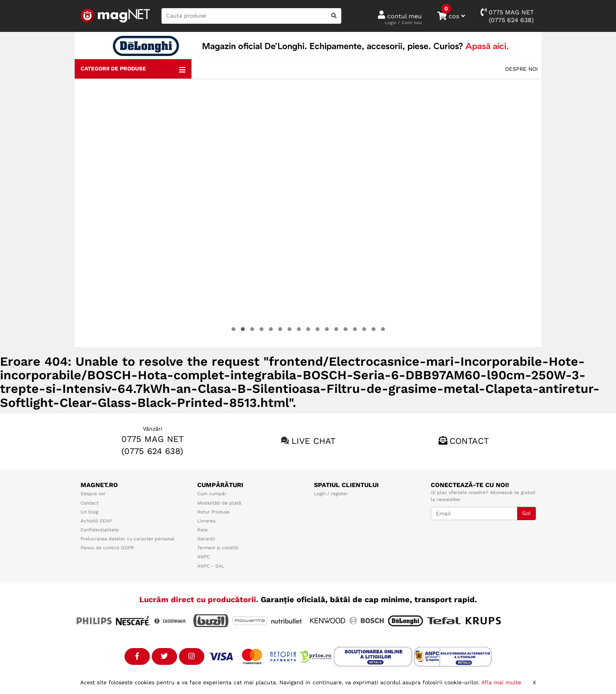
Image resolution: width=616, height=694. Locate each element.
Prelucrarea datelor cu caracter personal (128, 539)
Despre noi (521, 69)
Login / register (331, 494)
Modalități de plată (219, 503)
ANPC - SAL (211, 566)
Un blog (89, 512)
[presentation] (91, 213)
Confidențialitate (100, 530)
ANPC (204, 557)
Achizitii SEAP (96, 521)
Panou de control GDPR (107, 548)
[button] (233, 329)
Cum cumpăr (212, 494)
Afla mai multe (501, 682)
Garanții (206, 539)
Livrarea (206, 521)
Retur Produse (213, 512)
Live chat (313, 441)
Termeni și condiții (218, 548)
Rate (203, 530)
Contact (469, 441)
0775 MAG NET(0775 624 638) (507, 16)
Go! (526, 513)
